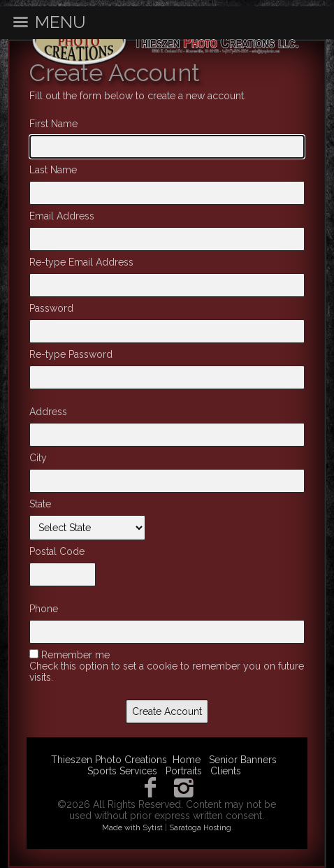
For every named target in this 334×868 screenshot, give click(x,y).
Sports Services (122, 771)
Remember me (75, 655)
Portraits (184, 771)
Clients (226, 771)
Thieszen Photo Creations (109, 760)
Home (187, 760)
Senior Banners (243, 760)
